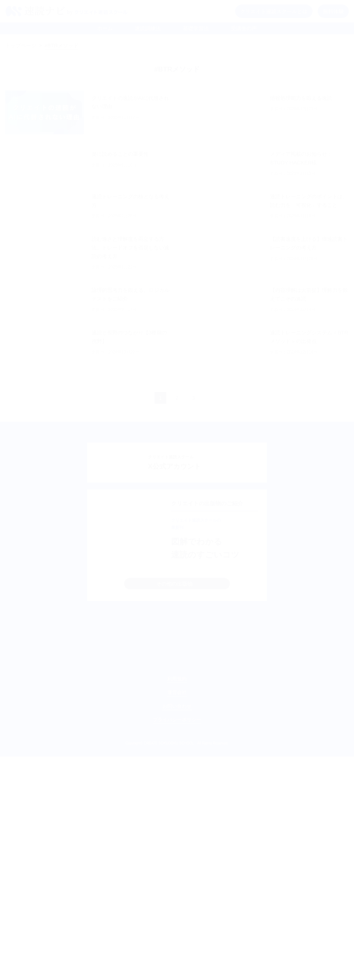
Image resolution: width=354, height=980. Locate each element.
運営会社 (177, 916)
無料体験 (333, 11)
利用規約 (177, 902)
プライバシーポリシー (177, 943)
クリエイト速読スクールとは (274, 11)
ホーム (105, 28)
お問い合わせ (177, 930)
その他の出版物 (174, 668)
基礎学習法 (196, 28)
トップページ (21, 45)
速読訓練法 (148, 28)
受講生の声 (244, 28)
